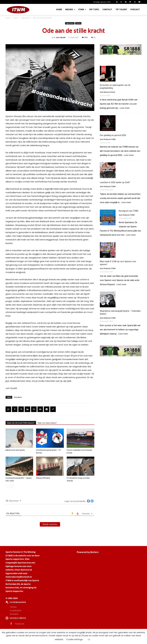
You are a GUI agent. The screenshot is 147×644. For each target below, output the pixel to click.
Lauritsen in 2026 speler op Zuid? (115, 182)
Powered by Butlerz (88, 552)
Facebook (20, 624)
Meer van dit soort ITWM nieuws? (21, 423)
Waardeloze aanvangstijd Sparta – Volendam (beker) (120, 312)
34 (93, 37)
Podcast (135, 9)
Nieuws (70, 9)
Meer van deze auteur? (47, 423)
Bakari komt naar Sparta (15, 450)
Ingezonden (26, 18)
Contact (107, 9)
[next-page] (12, 486)
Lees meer (125, 108)
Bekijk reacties (50, 524)
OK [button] (89, 640)
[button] (117, 2)
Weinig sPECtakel (43, 478)
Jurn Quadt (61, 37)
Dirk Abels (18, 397)
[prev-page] (7, 486)
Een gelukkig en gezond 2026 (113, 135)
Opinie (16, 18)
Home (59, 9)
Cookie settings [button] (74, 639)
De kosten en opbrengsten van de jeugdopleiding (115, 87)
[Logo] (18, 9)
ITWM (82, 9)
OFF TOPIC (94, 9)
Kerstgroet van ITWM (128, 211)
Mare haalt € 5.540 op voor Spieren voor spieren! (118, 263)
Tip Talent (121, 9)
